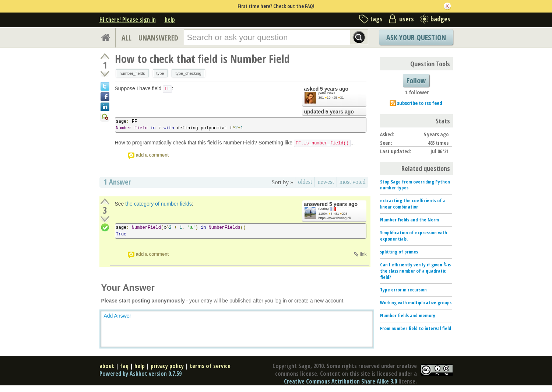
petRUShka (327, 93)
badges (440, 19)
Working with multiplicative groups (416, 302)
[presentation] (445, 265)
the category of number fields (159, 204)
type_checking (188, 73)
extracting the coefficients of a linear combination (413, 204)
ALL (126, 38)
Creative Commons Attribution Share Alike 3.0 (340, 381)
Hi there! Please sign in (128, 20)
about (107, 366)
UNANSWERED (158, 38)
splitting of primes (399, 252)
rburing (324, 209)
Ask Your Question (416, 37)
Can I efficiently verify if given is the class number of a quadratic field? (415, 271)
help (170, 20)
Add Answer (118, 316)
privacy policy (167, 366)
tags (376, 19)
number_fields (132, 73)
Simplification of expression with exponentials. (414, 236)
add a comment (152, 155)
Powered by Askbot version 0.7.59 (140, 374)
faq (124, 366)
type (160, 73)
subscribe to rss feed (420, 103)
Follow (416, 80)
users (407, 19)
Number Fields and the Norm (409, 220)
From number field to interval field (416, 328)
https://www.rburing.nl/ (335, 218)
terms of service (210, 366)
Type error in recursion (403, 290)
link (363, 254)
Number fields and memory (408, 315)
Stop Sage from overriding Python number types (415, 185)
